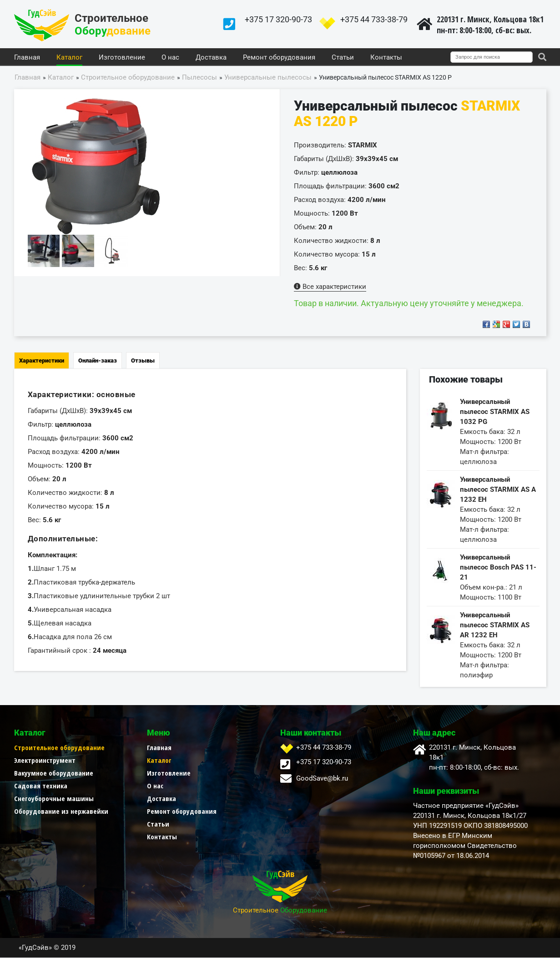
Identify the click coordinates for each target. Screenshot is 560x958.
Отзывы (143, 361)
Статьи (343, 58)
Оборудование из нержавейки (61, 812)
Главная (27, 58)
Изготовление (122, 58)
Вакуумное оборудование (54, 773)
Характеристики (42, 361)
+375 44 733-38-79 (374, 19)
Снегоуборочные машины (54, 799)
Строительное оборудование (59, 748)
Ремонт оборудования (279, 58)
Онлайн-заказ (98, 361)
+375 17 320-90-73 (278, 19)
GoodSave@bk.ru (322, 779)
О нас (170, 58)
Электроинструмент (45, 761)
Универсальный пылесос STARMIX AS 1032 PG (495, 412)
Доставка (211, 58)
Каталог (69, 58)
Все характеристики (330, 287)
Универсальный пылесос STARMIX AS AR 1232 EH (495, 625)
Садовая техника (41, 786)
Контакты (386, 58)
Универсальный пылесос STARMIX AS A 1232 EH (498, 490)
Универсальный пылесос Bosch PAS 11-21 (498, 568)
